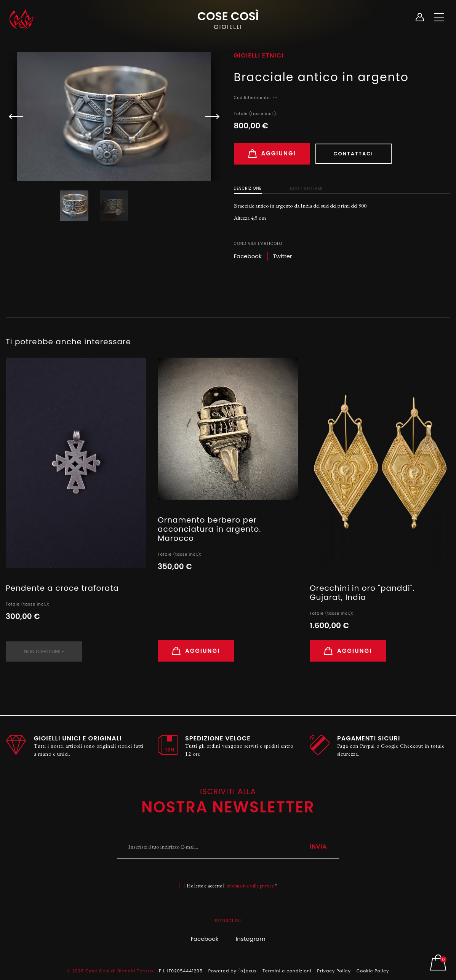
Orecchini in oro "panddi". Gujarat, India (362, 593)
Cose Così (228, 19)
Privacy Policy (334, 971)
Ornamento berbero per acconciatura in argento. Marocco (209, 529)
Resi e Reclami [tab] (306, 189)
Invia (318, 847)
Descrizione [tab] (248, 188)
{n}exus (247, 971)
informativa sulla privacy (250, 886)
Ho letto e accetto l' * (232, 886)
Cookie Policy (373, 971)
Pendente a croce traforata (62, 588)
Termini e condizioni (287, 971)
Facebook (204, 939)
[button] (209, 117)
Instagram (251, 939)
